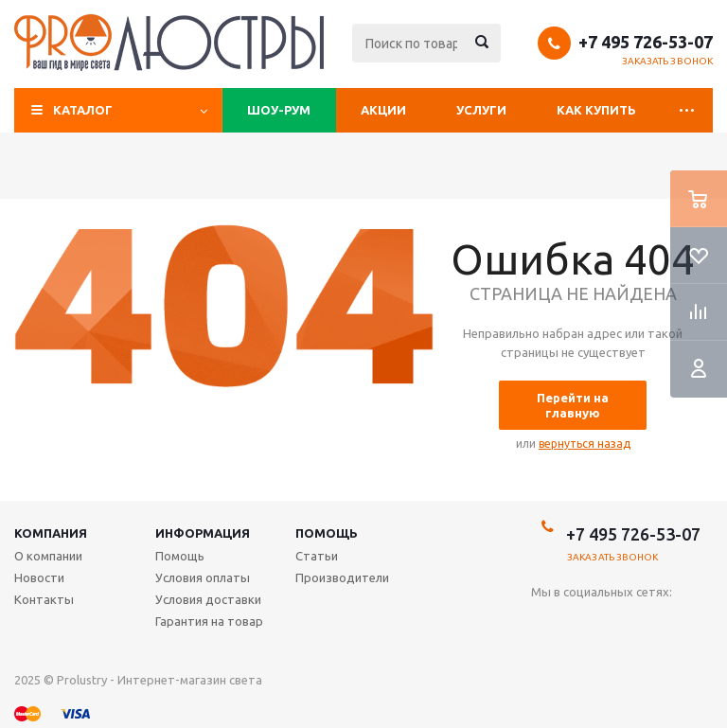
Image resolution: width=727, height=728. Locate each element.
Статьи (317, 556)
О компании (48, 556)
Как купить (596, 110)
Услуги (481, 110)
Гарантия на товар (209, 621)
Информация (203, 533)
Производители (342, 577)
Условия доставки (208, 599)
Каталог (83, 110)
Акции (383, 110)
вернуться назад (585, 444)
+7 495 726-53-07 (646, 42)
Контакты (44, 599)
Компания (51, 533)
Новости (39, 577)
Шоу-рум (279, 110)
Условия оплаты (203, 577)
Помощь (327, 533)
